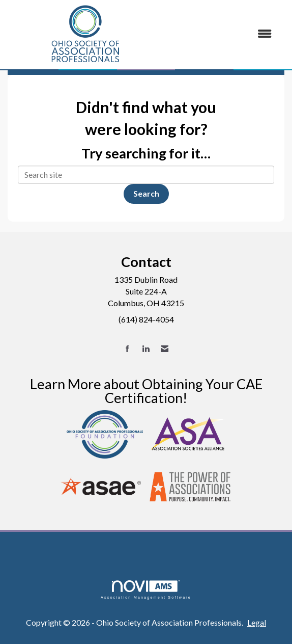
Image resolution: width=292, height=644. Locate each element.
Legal (257, 622)
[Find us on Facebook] (127, 349)
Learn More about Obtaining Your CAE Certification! (146, 391)
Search (146, 193)
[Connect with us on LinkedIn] (146, 349)
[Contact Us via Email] (165, 349)
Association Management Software (146, 590)
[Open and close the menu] (222, 34)
